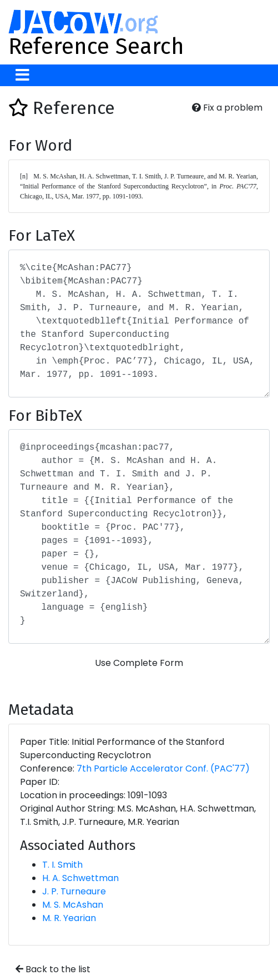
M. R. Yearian (69, 918)
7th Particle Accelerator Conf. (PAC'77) (163, 768)
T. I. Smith (62, 865)
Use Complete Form (139, 663)
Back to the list (53, 969)
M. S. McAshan (73, 905)
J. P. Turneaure (74, 891)
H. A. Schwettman (80, 878)
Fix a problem (227, 108)
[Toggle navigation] (22, 75)
